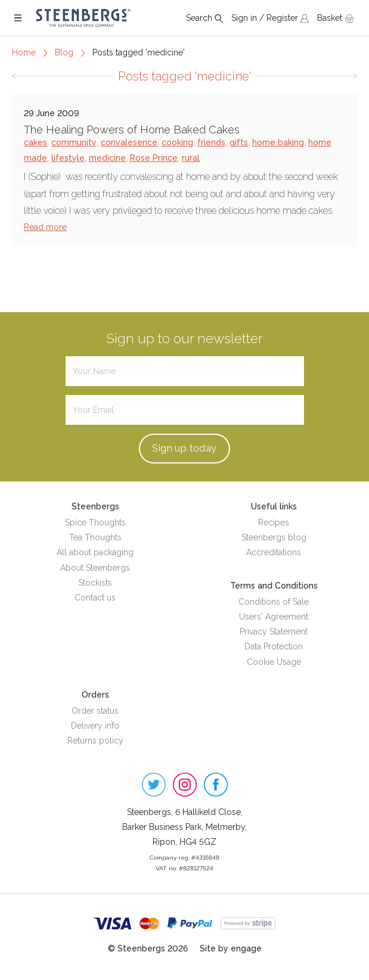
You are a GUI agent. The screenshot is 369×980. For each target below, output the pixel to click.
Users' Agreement (274, 617)
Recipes (274, 522)
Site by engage (231, 948)
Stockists (95, 583)
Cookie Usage (274, 662)
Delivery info (95, 726)
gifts (239, 142)
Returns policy (95, 741)
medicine (107, 158)
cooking (177, 142)
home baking (278, 142)
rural (191, 158)
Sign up (184, 448)
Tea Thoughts (95, 537)
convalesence (129, 142)
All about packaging (95, 552)
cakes (35, 142)
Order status (95, 711)
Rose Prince (154, 158)
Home (24, 52)
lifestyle (68, 158)
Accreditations (274, 552)
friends (211, 142)
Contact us (95, 598)
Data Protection (274, 646)
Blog (64, 52)
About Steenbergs (95, 568)
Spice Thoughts (95, 522)
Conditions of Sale (274, 602)
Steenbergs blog (274, 537)
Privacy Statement (274, 631)
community (74, 142)
